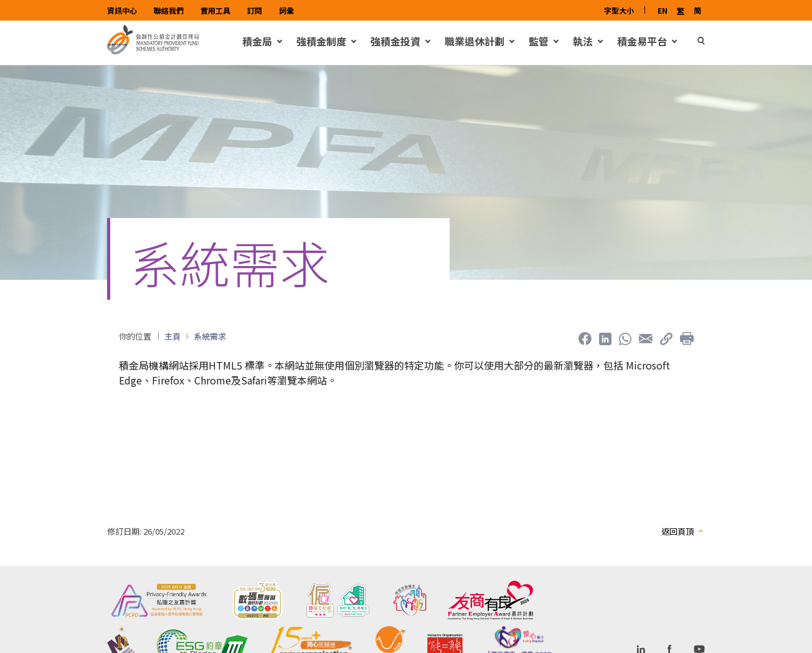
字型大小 (619, 10)
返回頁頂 (677, 539)
